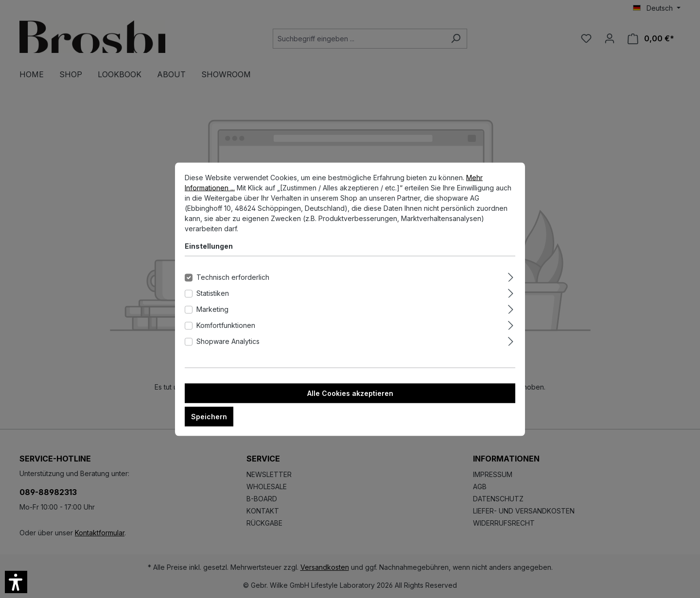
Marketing (212, 316)
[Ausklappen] (511, 283)
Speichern (209, 423)
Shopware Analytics (228, 348)
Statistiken (213, 300)
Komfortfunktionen (226, 332)
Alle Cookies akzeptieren (350, 400)
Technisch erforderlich (233, 284)
